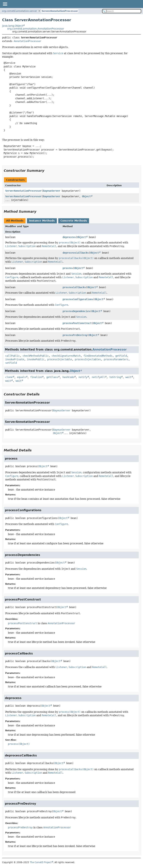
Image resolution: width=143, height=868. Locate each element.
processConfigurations (78, 299)
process (68, 268)
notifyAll (98, 377)
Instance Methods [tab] (42, 221)
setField (11, 363)
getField (121, 356)
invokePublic (36, 359)
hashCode (68, 377)
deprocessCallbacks (76, 253)
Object (86, 196)
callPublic (12, 356)
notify (83, 377)
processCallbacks (74, 287)
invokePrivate (15, 359)
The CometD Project (41, 862)
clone (9, 377)
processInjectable (60, 359)
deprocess (69, 237)
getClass (52, 377)
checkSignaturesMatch (66, 356)
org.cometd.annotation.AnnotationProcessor (36, 29)
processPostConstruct (77, 323)
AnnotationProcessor (28, 41)
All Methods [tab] (15, 221)
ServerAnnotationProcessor (60, 11)
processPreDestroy (75, 335)
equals (21, 377)
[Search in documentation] (122, 11)
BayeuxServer (52, 191)
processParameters (116, 359)
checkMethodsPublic (36, 356)
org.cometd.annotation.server (19, 11)
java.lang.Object (13, 26)
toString (115, 377)
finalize (36, 377)
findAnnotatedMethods (98, 356)
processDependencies (76, 311)
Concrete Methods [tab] (74, 221)
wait (128, 377)
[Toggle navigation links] (5, 4)
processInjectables (88, 359)
